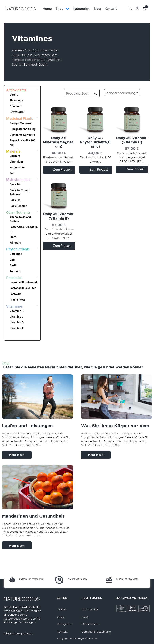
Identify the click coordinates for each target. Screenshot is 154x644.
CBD (12, 260)
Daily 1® (15, 184)
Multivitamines (18, 180)
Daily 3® (15, 200)
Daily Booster (18, 206)
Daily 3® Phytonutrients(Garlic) (95, 142)
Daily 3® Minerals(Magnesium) (59, 142)
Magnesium (17, 168)
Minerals (13, 151)
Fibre (13, 237)
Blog (97, 9)
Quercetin (16, 106)
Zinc (12, 173)
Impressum (90, 609)
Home (47, 9)
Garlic (13, 265)
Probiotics (14, 278)
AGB (85, 617)
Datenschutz (90, 624)
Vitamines (14, 306)
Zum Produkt (62, 170)
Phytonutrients (18, 249)
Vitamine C (17, 317)
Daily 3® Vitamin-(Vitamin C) (132, 140)
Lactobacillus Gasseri (23, 282)
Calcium (15, 156)
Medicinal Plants (20, 118)
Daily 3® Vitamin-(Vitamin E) (59, 216)
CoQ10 (14, 95)
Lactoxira (16, 294)
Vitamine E (17, 328)
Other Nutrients (18, 212)
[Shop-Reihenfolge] (126, 93)
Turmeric (15, 271)
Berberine (16, 254)
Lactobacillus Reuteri (23, 288)
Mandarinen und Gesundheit (33, 516)
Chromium (16, 162)
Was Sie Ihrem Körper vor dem (115, 425)
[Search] (95, 93)
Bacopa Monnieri (20, 123)
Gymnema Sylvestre (22, 135)
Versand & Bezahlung (96, 632)
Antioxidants (16, 90)
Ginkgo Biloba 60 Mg (23, 129)
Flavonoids (17, 100)
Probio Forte (18, 300)
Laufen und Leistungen (27, 425)
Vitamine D (17, 322)
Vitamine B (17, 311)
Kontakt (111, 9)
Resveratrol (17, 112)
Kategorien (81, 9)
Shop (62, 9)
